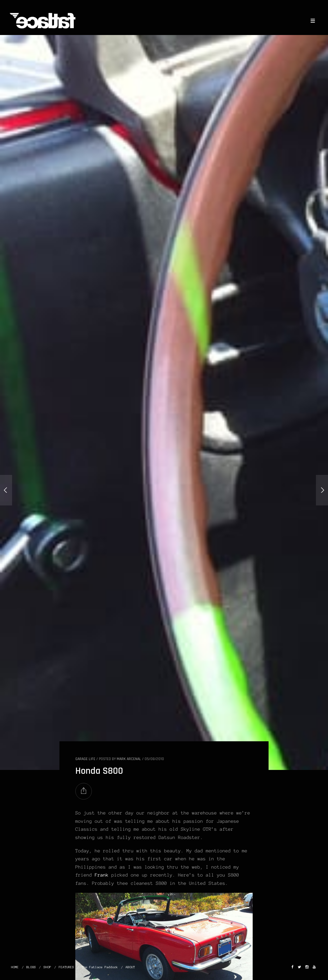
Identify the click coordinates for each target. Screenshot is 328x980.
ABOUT (130, 967)
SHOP (47, 967)
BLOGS (31, 967)
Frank (102, 875)
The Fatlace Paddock (100, 967)
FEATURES (66, 967)
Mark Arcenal (129, 759)
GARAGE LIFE (85, 759)
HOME (15, 967)
